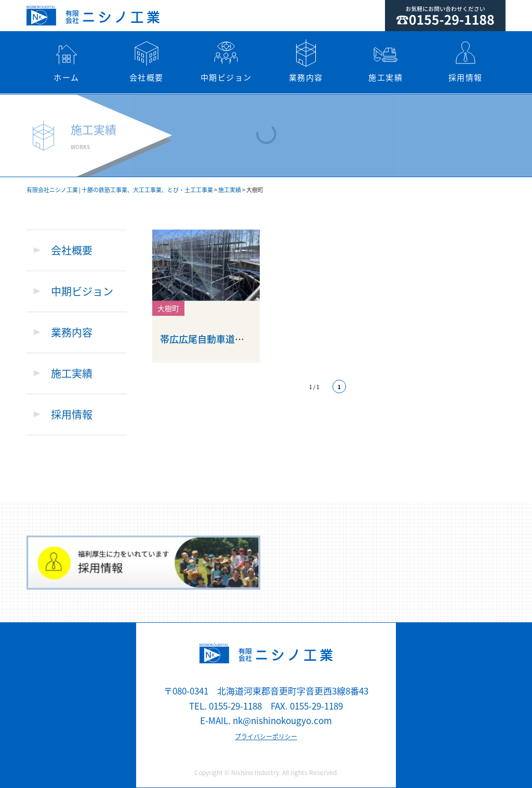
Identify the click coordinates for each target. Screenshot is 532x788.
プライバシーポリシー (266, 737)
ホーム (66, 61)
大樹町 (168, 308)
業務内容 (306, 61)
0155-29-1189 (316, 706)
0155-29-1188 (235, 706)
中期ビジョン (226, 61)
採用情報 (465, 61)
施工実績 (386, 61)
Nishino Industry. (256, 772)
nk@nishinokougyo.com (282, 720)
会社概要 (147, 61)
